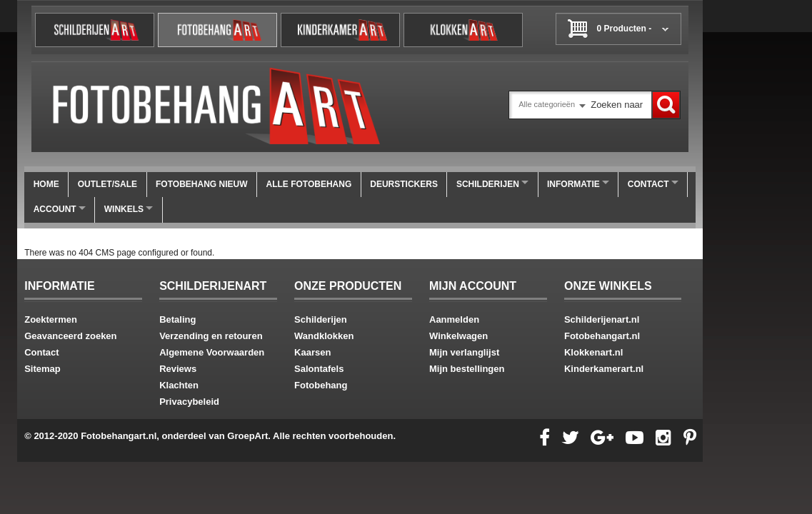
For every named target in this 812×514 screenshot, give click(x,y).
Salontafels (319, 369)
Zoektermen (51, 319)
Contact (653, 184)
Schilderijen (492, 184)
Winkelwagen (458, 336)
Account (60, 209)
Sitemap (42, 369)
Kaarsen (312, 352)
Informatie (578, 184)
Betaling (177, 319)
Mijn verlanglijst (464, 352)
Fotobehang (321, 385)
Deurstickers (404, 184)
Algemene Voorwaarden (212, 352)
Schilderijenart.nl (602, 319)
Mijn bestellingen (467, 369)
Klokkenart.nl (593, 352)
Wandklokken (324, 336)
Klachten (179, 385)
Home (46, 184)
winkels (129, 209)
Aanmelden (454, 319)
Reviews (178, 369)
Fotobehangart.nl (602, 336)
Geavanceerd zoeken (70, 336)
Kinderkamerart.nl (604, 369)
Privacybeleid (189, 402)
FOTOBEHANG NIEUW (201, 184)
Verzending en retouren (211, 336)
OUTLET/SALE (107, 184)
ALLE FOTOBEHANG (309, 184)
